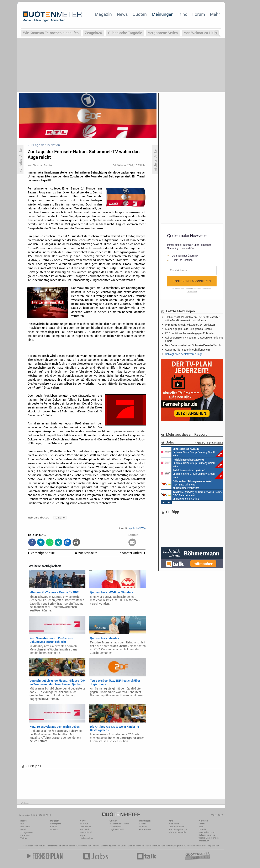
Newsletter (25, 827)
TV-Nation (60, 517)
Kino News (30, 846)
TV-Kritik (143, 827)
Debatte (143, 824)
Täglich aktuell (117, 829)
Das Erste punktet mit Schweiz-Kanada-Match (193, 345)
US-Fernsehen (86, 838)
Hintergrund (56, 824)
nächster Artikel (133, 553)
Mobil (23, 829)
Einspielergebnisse (178, 829)
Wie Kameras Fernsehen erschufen (51, 33)
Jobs (201, 827)
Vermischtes (86, 827)
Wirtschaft (85, 829)
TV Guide (122, 846)
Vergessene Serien (163, 33)
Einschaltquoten (109, 846)
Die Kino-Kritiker (176, 827)
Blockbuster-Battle (177, 832)
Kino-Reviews (145, 829)
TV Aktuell (41, 846)
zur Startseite (86, 553)
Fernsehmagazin (55, 846)
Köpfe (83, 835)
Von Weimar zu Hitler (201, 33)
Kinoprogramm (176, 846)
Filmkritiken (70, 846)
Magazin (103, 14)
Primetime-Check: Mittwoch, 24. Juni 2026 (190, 325)
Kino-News (174, 824)
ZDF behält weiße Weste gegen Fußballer (190, 333)
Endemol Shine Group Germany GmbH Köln (192, 452)
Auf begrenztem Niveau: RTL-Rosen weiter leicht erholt (194, 339)
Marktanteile (115, 827)
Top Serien (213, 846)
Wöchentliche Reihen (120, 824)
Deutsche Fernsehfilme (196, 846)
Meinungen (163, 14)
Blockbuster (133, 846)
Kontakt (202, 829)
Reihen (53, 827)
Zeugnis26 (94, 33)
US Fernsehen (83, 846)
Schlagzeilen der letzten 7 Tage (184, 354)
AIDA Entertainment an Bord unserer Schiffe (187, 484)
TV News (95, 846)
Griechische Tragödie (125, 33)
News (122, 14)
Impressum (204, 841)
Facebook (25, 835)
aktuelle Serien (161, 846)
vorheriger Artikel (42, 553)
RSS (22, 824)
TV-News (84, 824)
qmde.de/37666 (137, 528)
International (86, 832)
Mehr (215, 14)
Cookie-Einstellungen (209, 838)
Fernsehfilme (146, 846)
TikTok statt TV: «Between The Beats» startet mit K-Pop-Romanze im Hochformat (192, 319)
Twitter (24, 838)
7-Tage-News (27, 832)
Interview (54, 829)
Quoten (140, 14)
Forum (199, 14)
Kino (183, 14)
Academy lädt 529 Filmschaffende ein (187, 350)
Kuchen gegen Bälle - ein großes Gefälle (188, 329)
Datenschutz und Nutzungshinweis (207, 834)
